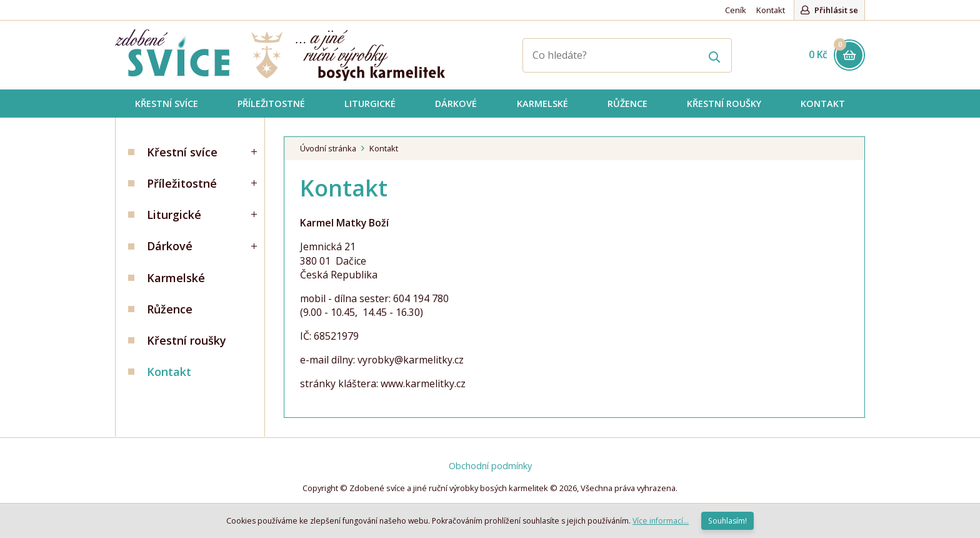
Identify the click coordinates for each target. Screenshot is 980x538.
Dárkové (170, 246)
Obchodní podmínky (490, 466)
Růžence (170, 309)
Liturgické (174, 215)
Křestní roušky (187, 340)
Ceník (736, 10)
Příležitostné (182, 183)
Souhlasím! (727, 521)
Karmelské (176, 278)
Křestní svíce (182, 152)
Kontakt (771, 10)
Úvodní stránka (328, 148)
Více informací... (661, 521)
